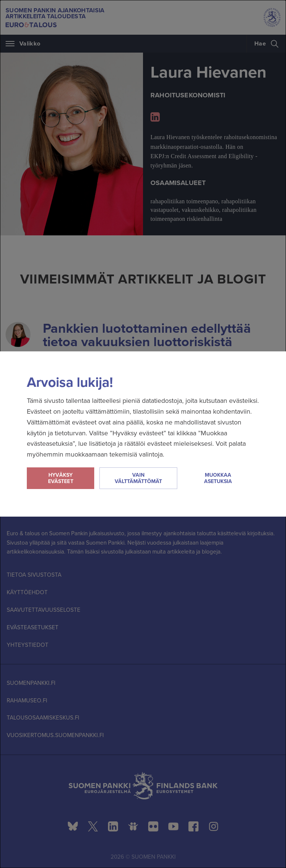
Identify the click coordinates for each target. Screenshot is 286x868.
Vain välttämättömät (138, 478)
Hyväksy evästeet (61, 478)
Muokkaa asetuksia (218, 478)
